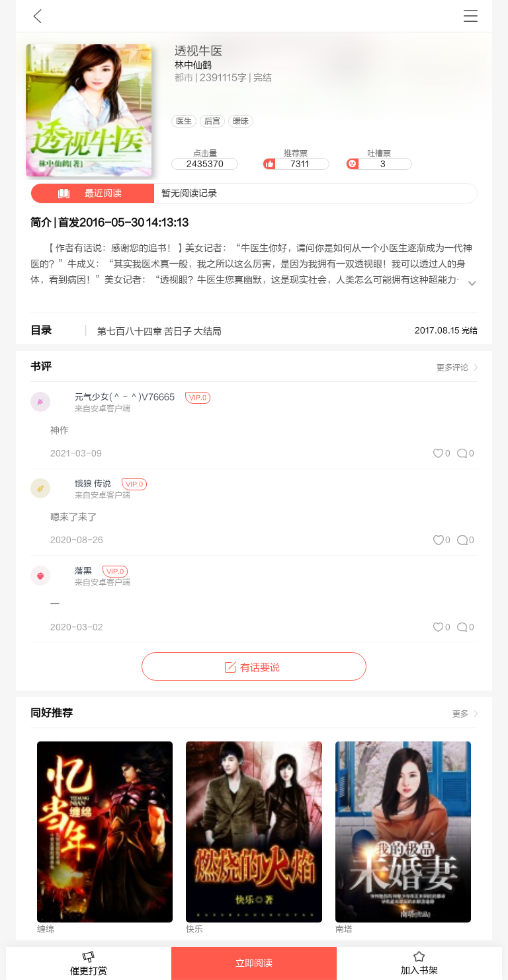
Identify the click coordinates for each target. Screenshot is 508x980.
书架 (471, 16)
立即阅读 (254, 963)
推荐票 (296, 159)
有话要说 (254, 668)
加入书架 (419, 963)
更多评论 (452, 367)
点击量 (204, 159)
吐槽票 (379, 159)
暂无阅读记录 (124, 193)
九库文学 (37, 16)
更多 (460, 714)
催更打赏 (89, 964)
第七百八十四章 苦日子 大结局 (159, 332)
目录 (41, 330)
